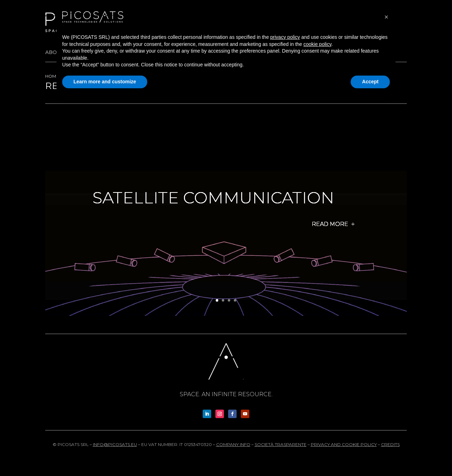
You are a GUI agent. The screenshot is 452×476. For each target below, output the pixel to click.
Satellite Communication (213, 198)
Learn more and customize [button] (105, 82)
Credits (390, 444)
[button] (386, 17)
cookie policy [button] (317, 44)
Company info (233, 444)
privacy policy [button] (285, 37)
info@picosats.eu (115, 444)
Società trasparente (281, 444)
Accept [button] (370, 82)
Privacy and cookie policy (344, 444)
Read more (330, 224)
